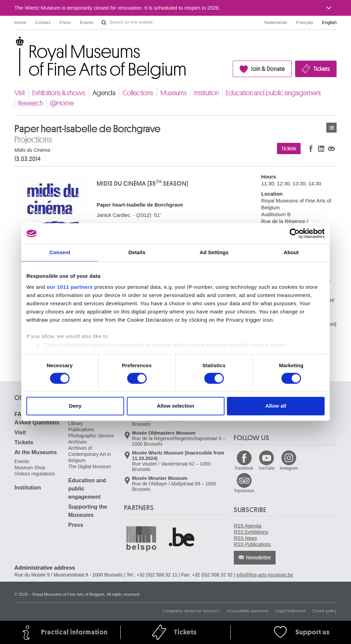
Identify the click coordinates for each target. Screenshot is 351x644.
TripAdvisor (244, 491)
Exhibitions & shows (59, 93)
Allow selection (175, 406)
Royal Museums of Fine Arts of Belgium (14, 44)
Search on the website (104, 23)
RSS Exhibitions (251, 532)
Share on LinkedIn (321, 148)
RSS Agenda (247, 526)
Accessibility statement (248, 611)
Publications (81, 430)
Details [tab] (137, 252)
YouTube (267, 468)
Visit (20, 93)
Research (31, 103)
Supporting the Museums (88, 511)
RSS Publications (252, 544)
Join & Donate (268, 69)
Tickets (322, 69)
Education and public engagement (273, 93)
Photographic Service (91, 436)
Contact (43, 22)
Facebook (244, 468)
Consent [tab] (60, 252)
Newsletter (259, 558)
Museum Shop (30, 468)
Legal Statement (290, 611)
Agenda (104, 93)
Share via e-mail (331, 148)
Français (305, 22)
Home (20, 22)
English (329, 22)
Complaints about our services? (191, 611)
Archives (77, 442)
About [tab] (291, 252)
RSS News (245, 538)
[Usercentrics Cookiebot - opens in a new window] (295, 233)
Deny (75, 406)
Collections (138, 93)
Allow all (276, 406)
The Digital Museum (90, 467)
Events (87, 22)
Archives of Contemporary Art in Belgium (90, 454)
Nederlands (276, 22)
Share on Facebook (311, 148)
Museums (174, 93)
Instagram (289, 468)
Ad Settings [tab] (214, 252)
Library (76, 423)
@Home (62, 103)
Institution (206, 93)
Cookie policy (324, 611)
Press (65, 22)
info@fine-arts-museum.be (265, 575)
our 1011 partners (70, 287)
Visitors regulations (35, 474)
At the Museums (36, 452)
